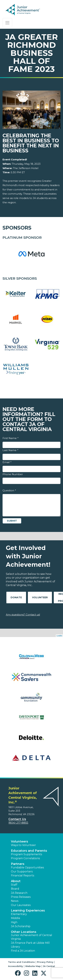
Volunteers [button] (19, 842)
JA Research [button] (19, 893)
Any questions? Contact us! (23, 615)
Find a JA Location (23, 951)
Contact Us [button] (17, 819)
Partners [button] (18, 864)
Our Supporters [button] (22, 871)
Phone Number (13, 474)
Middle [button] (16, 918)
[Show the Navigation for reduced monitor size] (7, 23)
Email (7, 462)
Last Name (10, 450)
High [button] (14, 922)
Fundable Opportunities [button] (27, 867)
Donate (16, 597)
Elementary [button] (19, 914)
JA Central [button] (49, 966)
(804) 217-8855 (18, 823)
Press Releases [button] (21, 897)
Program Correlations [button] (25, 858)
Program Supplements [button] (26, 854)
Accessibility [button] (16, 966)
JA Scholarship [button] (21, 926)
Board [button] (15, 889)
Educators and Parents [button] (29, 851)
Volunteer (40, 597)
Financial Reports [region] (23, 876)
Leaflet (59, 636)
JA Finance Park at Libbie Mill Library (30, 945)
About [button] (16, 881)
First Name (10, 438)
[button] (19, 973)
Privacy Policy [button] (45, 962)
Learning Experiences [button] (28, 911)
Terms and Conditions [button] (21, 962)
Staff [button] (14, 885)
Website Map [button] (33, 966)
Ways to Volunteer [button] (23, 845)
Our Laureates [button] (21, 905)
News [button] (15, 901)
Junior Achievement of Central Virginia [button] (32, 937)
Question (9, 490)
